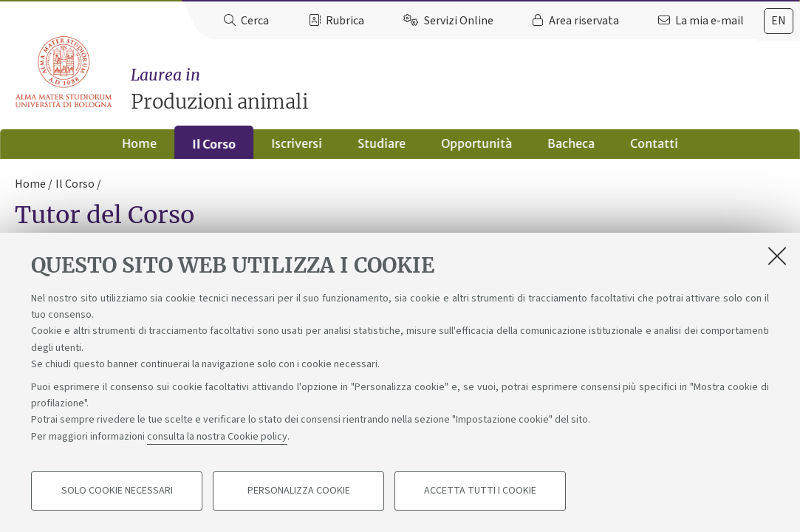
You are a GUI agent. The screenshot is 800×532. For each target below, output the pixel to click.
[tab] (779, 21)
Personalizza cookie (299, 492)
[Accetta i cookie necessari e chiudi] (777, 256)
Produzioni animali (465, 89)
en (779, 21)
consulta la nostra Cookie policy (217, 437)
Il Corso (214, 144)
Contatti (654, 143)
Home (139, 143)
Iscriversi (297, 143)
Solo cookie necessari (117, 492)
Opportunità (476, 143)
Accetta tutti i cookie (480, 492)
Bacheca (571, 143)
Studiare (382, 143)
